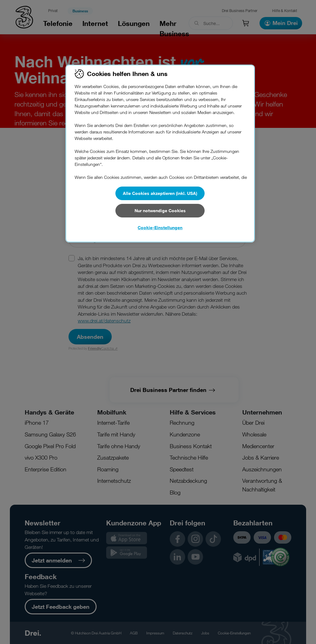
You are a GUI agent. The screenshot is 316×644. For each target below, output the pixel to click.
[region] (160, 154)
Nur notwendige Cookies (160, 210)
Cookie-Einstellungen (160, 227)
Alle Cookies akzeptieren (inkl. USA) (160, 193)
